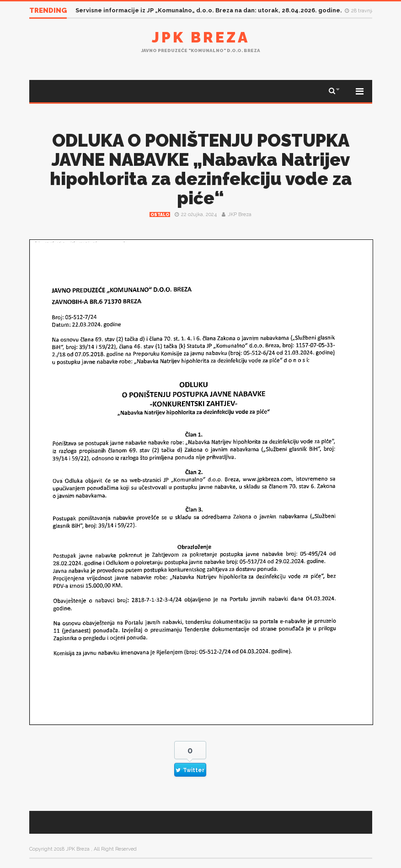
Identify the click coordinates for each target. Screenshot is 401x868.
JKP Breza (240, 214)
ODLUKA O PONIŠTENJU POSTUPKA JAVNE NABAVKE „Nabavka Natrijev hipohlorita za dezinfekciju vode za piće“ (201, 169)
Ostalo (160, 215)
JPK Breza (201, 37)
